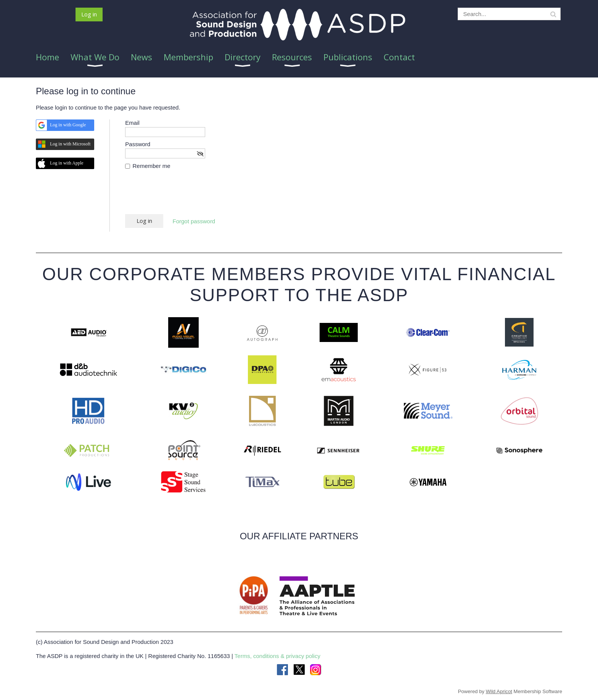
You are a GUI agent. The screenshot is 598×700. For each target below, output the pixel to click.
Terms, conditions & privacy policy (277, 656)
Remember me (152, 166)
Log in (89, 14)
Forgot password (194, 221)
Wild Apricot (499, 691)
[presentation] (183, 195)
